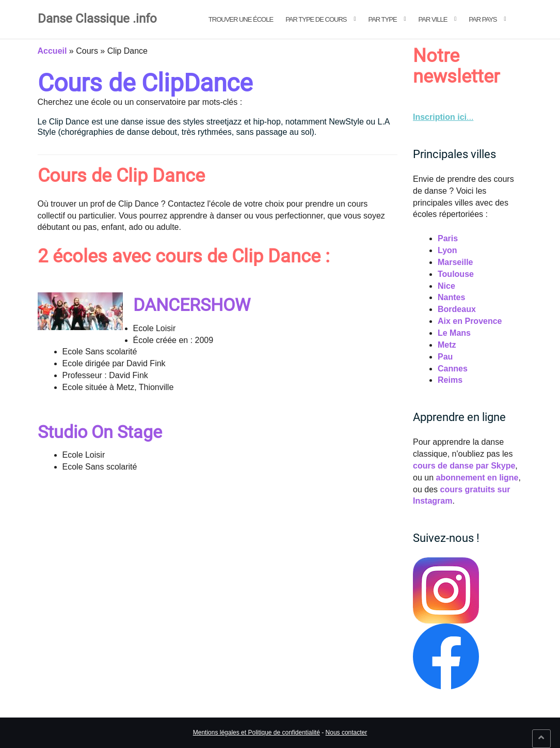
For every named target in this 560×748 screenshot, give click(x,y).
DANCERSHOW (192, 305)
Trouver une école (241, 19)
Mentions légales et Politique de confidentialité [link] (257, 733)
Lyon (447, 250)
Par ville (433, 19)
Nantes (451, 297)
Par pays (483, 19)
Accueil (52, 51)
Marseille (455, 262)
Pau (445, 357)
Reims (450, 380)
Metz (447, 345)
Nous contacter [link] (347, 733)
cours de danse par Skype (464, 466)
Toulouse (456, 274)
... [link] (443, 117)
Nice (446, 286)
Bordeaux (457, 309)
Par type (382, 19)
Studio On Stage (100, 432)
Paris (448, 238)
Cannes (453, 369)
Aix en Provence (470, 321)
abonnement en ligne (477, 478)
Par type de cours (316, 19)
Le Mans (454, 333)
